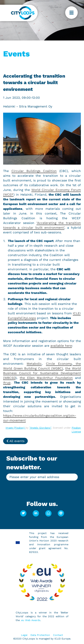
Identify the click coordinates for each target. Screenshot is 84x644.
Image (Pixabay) (16, 428)
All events (15, 441)
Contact (58, 635)
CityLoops (28, 318)
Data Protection (40, 635)
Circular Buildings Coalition (34, 171)
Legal (24, 635)
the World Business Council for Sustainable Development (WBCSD (42, 373)
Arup (7, 382)
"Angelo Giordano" (40, 428)
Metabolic (34, 364)
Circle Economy (59, 364)
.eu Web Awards (30, 620)
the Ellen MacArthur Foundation (46, 378)
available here (61, 346)
